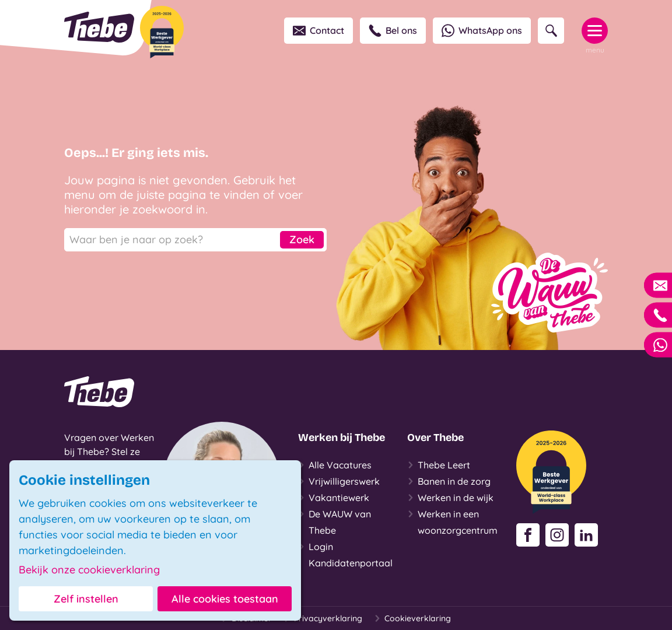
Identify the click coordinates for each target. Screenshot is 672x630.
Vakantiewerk (334, 498)
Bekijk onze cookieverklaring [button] (89, 570)
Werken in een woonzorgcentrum (452, 521)
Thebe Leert (439, 465)
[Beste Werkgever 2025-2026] (162, 32)
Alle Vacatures (335, 465)
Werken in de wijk (450, 498)
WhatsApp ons (482, 31)
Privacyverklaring (323, 618)
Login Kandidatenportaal (345, 554)
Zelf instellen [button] (86, 599)
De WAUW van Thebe (335, 521)
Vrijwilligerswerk (339, 481)
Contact (318, 31)
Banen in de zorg (449, 481)
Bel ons (393, 31)
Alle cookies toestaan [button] (225, 599)
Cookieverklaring (412, 618)
